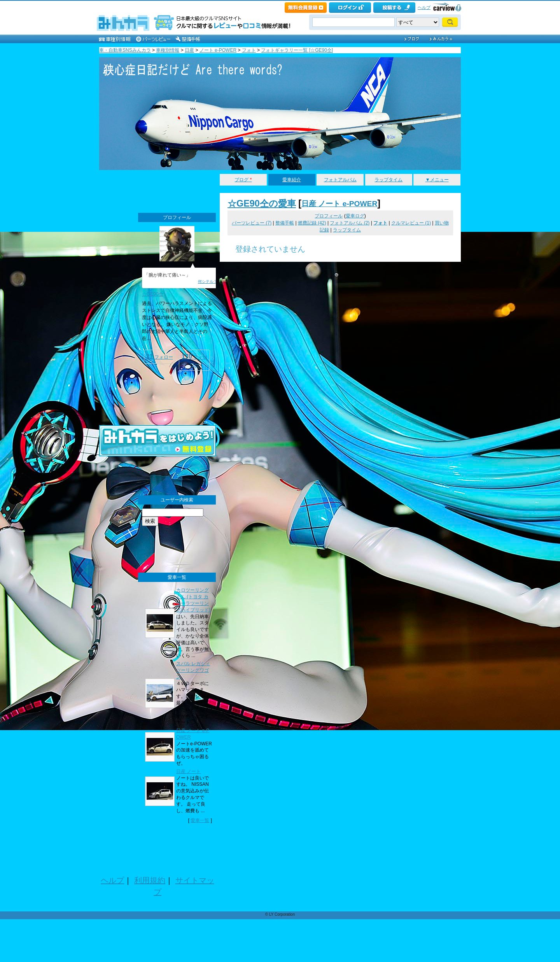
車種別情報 (168, 50)
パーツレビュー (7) (252, 223)
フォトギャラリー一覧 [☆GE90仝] (297, 50)
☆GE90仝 (153, 294)
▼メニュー (437, 180)
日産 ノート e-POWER (339, 204)
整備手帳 (285, 223)
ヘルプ (424, 7)
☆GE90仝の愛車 (262, 203)
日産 (189, 50)
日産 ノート (188, 771)
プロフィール (329, 216)
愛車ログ (355, 216)
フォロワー (194, 360)
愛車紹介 (292, 180)
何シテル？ (208, 281)
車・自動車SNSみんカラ (125, 50)
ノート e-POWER (218, 50)
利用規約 (150, 880)
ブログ (243, 180)
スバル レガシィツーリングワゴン (193, 670)
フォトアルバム (340, 180)
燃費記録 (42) (312, 223)
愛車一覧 (200, 820)
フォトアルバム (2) (350, 223)
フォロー (159, 357)
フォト (249, 50)
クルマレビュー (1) (411, 223)
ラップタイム (388, 180)
